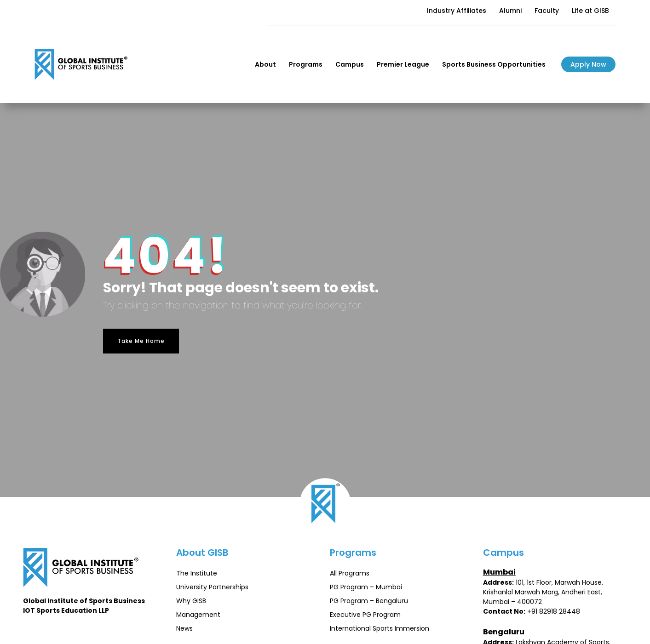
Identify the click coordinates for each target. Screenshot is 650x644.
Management (198, 615)
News (184, 628)
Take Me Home (141, 341)
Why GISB (191, 601)
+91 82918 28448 (554, 611)
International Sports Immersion (380, 628)
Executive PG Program (365, 615)
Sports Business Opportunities (494, 64)
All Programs (350, 573)
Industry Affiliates (457, 11)
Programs (306, 64)
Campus (350, 64)
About (265, 64)
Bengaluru (504, 632)
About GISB (202, 553)
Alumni (510, 11)
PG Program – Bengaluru (369, 601)
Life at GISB (590, 11)
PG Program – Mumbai (366, 587)
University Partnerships (212, 587)
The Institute (197, 573)
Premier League (403, 64)
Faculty (547, 11)
